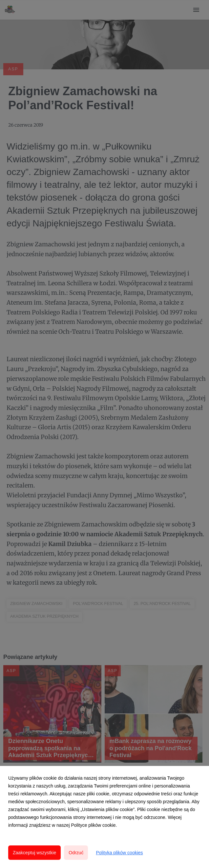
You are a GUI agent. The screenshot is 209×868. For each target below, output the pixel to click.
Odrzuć (76, 853)
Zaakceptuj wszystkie (34, 853)
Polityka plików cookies (119, 853)
